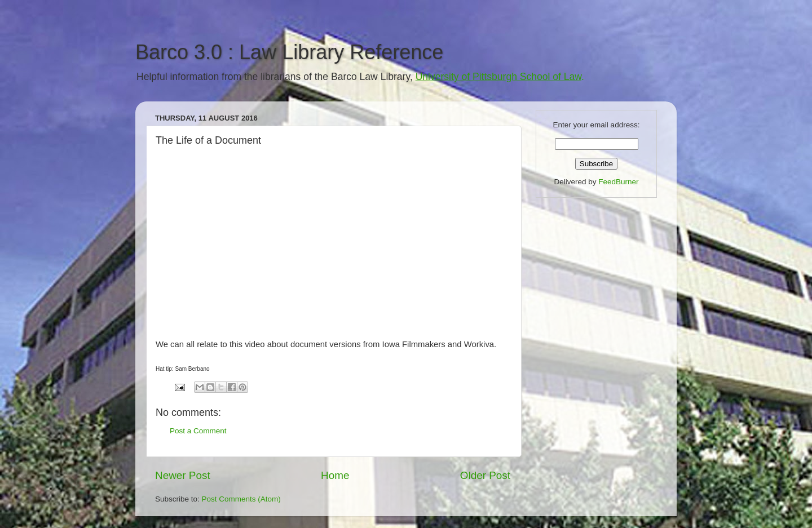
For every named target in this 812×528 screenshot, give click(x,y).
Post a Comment (198, 431)
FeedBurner (618, 182)
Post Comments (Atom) (241, 499)
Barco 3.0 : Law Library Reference (289, 52)
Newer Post (183, 475)
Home (335, 475)
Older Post (485, 475)
